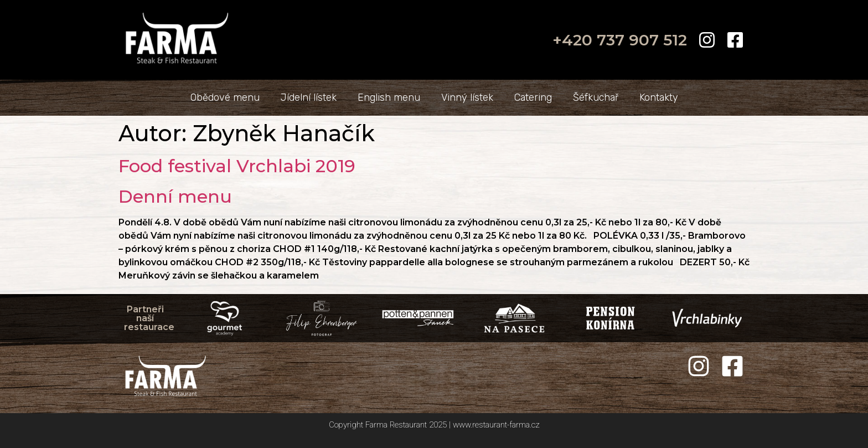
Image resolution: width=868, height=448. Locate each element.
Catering (533, 97)
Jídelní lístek (309, 97)
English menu (389, 97)
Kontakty (659, 97)
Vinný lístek (467, 97)
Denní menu (175, 196)
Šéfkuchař (596, 97)
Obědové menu (225, 97)
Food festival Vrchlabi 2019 (237, 166)
